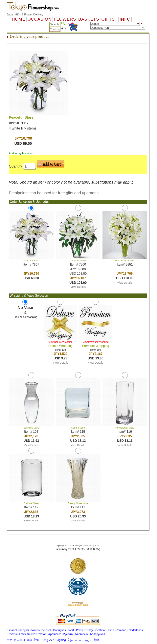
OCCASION (40, 19)
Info (125, 19)
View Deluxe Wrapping (61, 342)
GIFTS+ (109, 19)
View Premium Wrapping (96, 342)
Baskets (89, 19)
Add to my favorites (21, 153)
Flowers (65, 19)
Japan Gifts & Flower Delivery (25, 14)
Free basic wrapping (25, 317)
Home (19, 19)
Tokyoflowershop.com (88, 545)
